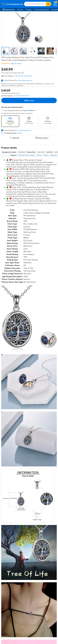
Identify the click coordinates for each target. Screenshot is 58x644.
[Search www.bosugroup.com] (35, 4)
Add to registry (42, 138)
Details (20, 133)
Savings (29, 10)
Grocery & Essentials (42, 10)
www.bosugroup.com (25, 80)
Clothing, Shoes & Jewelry (27, 155)
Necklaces (53, 155)
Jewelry (46, 155)
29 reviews (18, 64)
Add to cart (29, 100)
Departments (8, 10)
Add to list (14, 138)
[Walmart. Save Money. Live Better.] (12, 4)
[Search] (49, 4)
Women (39, 155)
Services (20, 10)
